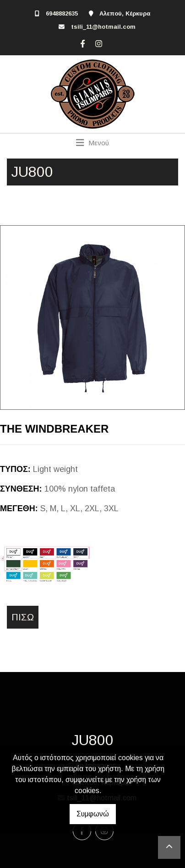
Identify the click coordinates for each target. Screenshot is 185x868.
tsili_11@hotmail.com (103, 27)
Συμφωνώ (93, 814)
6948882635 (62, 13)
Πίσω (23, 617)
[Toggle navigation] (93, 143)
